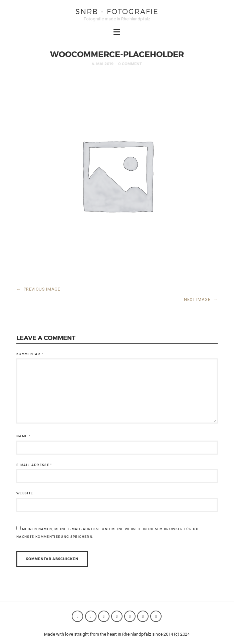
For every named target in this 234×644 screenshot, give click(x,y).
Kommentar (30, 354)
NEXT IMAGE (201, 299)
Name (23, 436)
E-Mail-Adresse (34, 465)
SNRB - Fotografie (117, 11)
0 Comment (130, 64)
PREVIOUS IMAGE (38, 289)
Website (25, 493)
